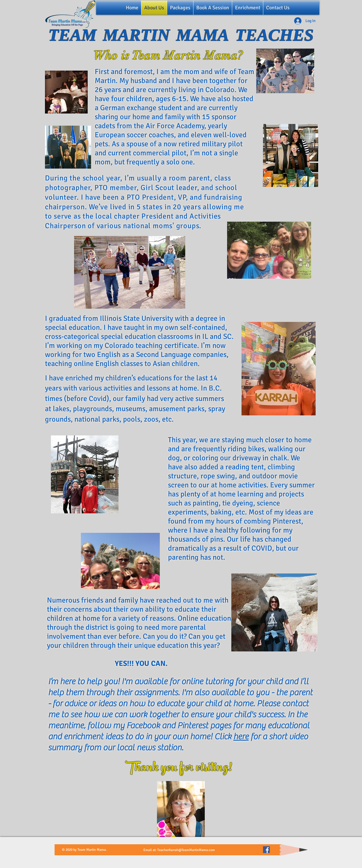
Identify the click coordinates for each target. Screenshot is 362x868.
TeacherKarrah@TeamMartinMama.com (186, 850)
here (241, 737)
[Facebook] (266, 850)
